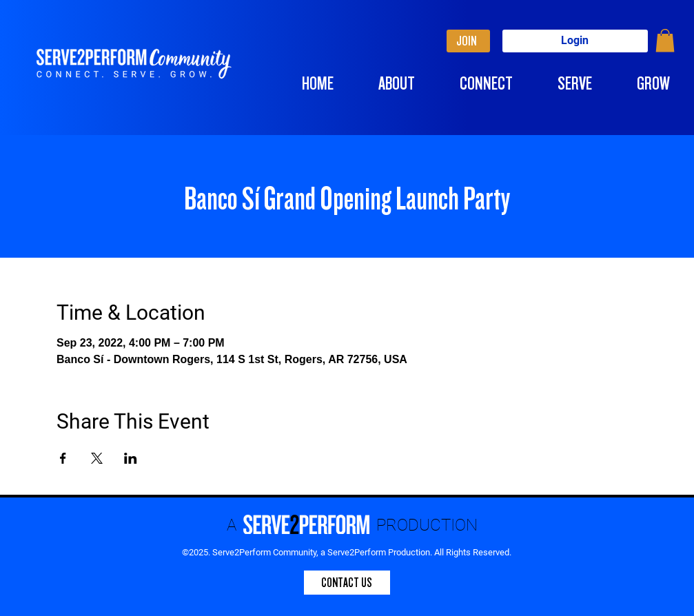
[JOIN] (468, 41)
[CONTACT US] (347, 583)
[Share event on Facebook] (63, 458)
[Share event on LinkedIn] (131, 458)
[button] (665, 40)
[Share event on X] (97, 458)
